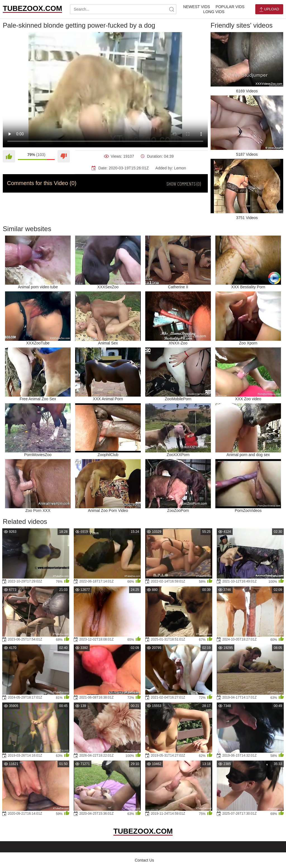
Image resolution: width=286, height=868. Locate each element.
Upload (269, 9)
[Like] (9, 156)
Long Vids (214, 12)
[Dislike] (64, 156)
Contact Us (144, 860)
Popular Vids (230, 7)
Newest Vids (197, 7)
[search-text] (123, 9)
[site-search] (171, 9)
